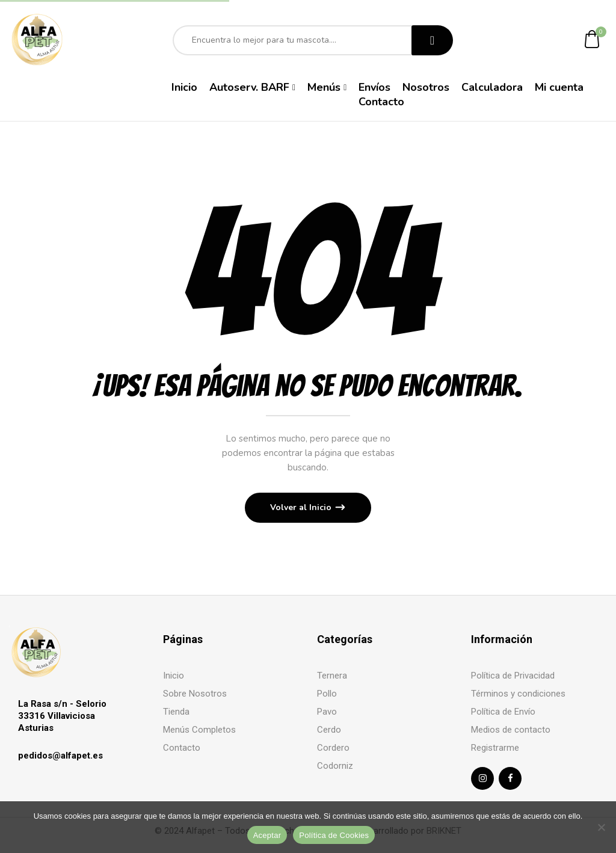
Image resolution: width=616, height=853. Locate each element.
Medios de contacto (511, 730)
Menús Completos (199, 730)
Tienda (176, 712)
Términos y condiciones (518, 694)
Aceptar (267, 835)
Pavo (327, 712)
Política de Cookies (334, 835)
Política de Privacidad (513, 676)
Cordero (333, 748)
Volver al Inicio (302, 507)
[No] (601, 827)
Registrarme (495, 748)
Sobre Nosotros (195, 694)
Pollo (327, 694)
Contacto (182, 748)
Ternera (332, 676)
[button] (593, 40)
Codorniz (335, 766)
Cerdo (329, 730)
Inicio (174, 676)
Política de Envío (503, 712)
